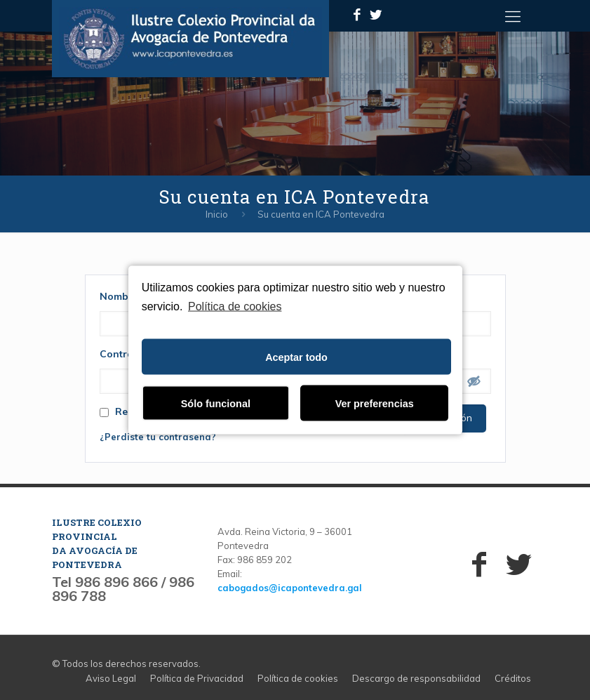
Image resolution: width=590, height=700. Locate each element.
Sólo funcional (216, 403)
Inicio (217, 214)
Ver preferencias (375, 403)
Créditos (513, 678)
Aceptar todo (296, 357)
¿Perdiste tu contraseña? (158, 437)
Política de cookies (235, 306)
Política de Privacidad (197, 678)
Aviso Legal (111, 678)
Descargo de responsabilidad (416, 678)
